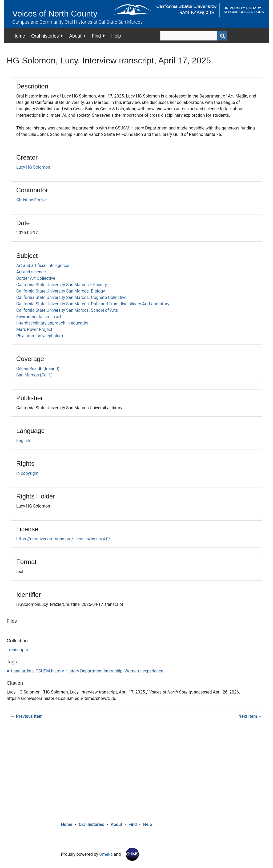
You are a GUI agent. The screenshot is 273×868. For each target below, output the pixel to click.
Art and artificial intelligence (43, 265)
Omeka (106, 854)
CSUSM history (50, 671)
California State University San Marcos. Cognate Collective (71, 297)
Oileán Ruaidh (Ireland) (38, 369)
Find (96, 36)
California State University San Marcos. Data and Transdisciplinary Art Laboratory (93, 304)
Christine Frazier (32, 200)
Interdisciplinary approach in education (53, 323)
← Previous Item (27, 716)
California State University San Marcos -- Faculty (62, 285)
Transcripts (17, 650)
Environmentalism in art (39, 317)
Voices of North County (55, 14)
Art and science (31, 272)
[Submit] (222, 36)
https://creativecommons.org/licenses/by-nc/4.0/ (63, 539)
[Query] (194, 36)
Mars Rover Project (34, 329)
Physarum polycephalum (40, 336)
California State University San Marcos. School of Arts (67, 310)
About (75, 36)
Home (19, 36)
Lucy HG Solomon (33, 167)
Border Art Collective (36, 278)
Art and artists (20, 671)
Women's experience (144, 671)
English (23, 441)
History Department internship (94, 671)
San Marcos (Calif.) (34, 375)
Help (116, 36)
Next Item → (250, 716)
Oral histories (45, 36)
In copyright (27, 473)
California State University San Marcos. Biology (61, 291)
